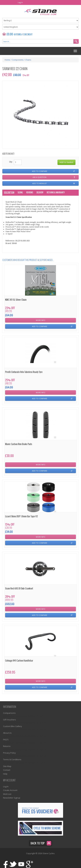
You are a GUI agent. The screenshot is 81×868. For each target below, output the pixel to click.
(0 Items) (18, 35)
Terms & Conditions (12, 759)
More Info (41, 320)
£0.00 (10, 34)
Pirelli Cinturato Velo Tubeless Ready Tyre (24, 372)
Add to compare (40, 171)
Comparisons (9, 713)
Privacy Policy (9, 753)
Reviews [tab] (30, 193)
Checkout (28, 35)
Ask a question (39, 177)
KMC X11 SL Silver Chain (16, 300)
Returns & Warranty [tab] (56, 193)
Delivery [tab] (40, 193)
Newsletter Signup (12, 798)
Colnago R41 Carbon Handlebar (19, 661)
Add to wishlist (40, 183)
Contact (7, 770)
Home (7, 60)
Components (18, 60)
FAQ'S (6, 740)
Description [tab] (9, 193)
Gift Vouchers (10, 720)
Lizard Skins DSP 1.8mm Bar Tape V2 (21, 516)
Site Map (7, 766)
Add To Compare (40, 326)
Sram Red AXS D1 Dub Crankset (19, 589)
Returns (7, 746)
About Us (7, 733)
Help (5, 774)
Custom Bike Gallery (13, 726)
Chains (28, 60)
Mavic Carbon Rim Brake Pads (19, 444)
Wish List (7, 794)
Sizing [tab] (20, 193)
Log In (20, 2)
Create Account (10, 790)
